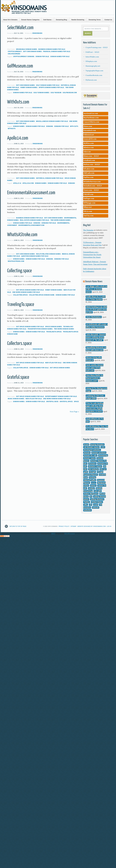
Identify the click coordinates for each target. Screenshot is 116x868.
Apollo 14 (17, 183)
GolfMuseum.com (20, 66)
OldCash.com (89, 173)
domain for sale (42, 57)
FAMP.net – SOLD (92, 52)
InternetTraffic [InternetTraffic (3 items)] (90, 480)
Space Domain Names (54, 327)
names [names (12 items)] (93, 486)
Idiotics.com (89, 148)
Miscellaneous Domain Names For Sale (52, 121)
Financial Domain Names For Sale (57, 52)
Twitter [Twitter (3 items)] (87, 502)
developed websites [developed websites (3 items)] (92, 450)
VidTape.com (89, 199)
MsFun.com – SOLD (92, 165)
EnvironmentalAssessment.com (31, 193)
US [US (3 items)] (90, 505)
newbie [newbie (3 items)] (91, 488)
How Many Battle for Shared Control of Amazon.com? (94, 378)
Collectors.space (19, 344)
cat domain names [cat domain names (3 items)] (91, 447)
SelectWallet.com (20, 28)
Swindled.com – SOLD (93, 186)
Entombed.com (90, 130)
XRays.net (88, 207)
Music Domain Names (16, 399)
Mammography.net (93, 66)
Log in (109, 526)
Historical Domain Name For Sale (50, 178)
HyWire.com (89, 143)
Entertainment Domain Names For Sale (61, 396)
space (76, 402)
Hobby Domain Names (29, 87)
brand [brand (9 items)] (86, 444)
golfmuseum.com (70, 93)
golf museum (56, 93)
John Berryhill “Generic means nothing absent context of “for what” (96, 337)
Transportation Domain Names (40, 329)
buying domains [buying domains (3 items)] (97, 444)
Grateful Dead (52, 402)
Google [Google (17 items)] (92, 472)
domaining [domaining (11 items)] (103, 455)
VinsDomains (37, 33)
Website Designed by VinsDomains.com (91, 526)
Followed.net (89, 135)
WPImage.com (89, 203)
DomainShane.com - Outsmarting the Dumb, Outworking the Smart (92, 255)
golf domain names (41, 93)
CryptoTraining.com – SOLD (97, 47)
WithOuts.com (18, 102)
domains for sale (62, 126)
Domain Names (19, 126)
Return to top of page (18, 526)
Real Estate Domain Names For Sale (34, 220)
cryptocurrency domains (24, 57)
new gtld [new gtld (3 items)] (98, 491)
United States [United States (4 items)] (97, 502)
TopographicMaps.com (94, 71)
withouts (12, 129)
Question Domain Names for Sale (35, 256)
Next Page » (74, 412)
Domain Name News (94, 282)
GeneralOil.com (90, 139)
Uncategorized (14, 54)
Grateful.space (18, 377)
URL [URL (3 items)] (86, 505)
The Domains (88, 230)
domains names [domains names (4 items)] (95, 466)
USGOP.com (88, 194)
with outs (74, 126)
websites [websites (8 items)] (88, 510)
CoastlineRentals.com (94, 75)
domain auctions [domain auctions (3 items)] (99, 453)
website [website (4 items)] (96, 507)
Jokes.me (87, 152)
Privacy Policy (64, 526)
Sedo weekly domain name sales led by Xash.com (94, 368)
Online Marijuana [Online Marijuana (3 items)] (91, 494)
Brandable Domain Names (27, 49)
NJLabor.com (89, 169)
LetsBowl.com (89, 160)
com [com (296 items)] (103, 447)
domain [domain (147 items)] (87, 453)
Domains (50, 126)
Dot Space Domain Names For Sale (30, 290)
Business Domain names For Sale (52, 49)
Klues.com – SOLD (91, 156)
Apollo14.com (18, 138)
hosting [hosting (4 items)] (92, 477)
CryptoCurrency (15, 52)
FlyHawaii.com (91, 80)
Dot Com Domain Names (32, 52)
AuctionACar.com (91, 113)
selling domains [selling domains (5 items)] (97, 499)
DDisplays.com (91, 61)
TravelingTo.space (21, 305)
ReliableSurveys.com (92, 182)
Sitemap (73, 526)
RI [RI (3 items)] (91, 497)
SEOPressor (70, 534)
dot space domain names (60, 368)
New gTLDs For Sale (53, 363)
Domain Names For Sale (60, 57)
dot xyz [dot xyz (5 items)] (103, 469)
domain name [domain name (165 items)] (89, 458)
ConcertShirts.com (91, 122)
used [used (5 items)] (96, 505)
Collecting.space (19, 271)
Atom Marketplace (94, 317)
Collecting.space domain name (42, 295)
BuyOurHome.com (91, 118)
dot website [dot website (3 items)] (93, 469)
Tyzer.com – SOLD (91, 190)
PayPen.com (88, 177)
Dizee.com (88, 126)
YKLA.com (88, 211)
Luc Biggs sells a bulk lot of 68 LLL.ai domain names (96, 289)
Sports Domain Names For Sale (51, 87)
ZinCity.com (88, 216)
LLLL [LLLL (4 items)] (94, 483)
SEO (53, 534)
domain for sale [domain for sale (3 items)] (90, 455)
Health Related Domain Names (48, 254)
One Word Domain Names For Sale (26, 292)
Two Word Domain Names (60, 220)
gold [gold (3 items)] (86, 472)
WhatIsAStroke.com (22, 235)
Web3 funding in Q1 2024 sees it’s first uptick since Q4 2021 (96, 310)
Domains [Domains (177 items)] (92, 464)
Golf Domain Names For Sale (48, 85)
